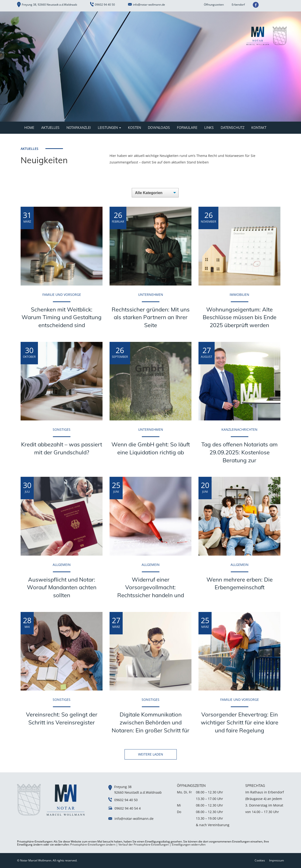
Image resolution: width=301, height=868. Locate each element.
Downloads (159, 128)
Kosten (134, 128)
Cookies (260, 860)
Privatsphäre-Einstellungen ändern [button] (93, 844)
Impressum (277, 860)
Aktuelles (50, 128)
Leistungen (109, 128)
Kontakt (259, 128)
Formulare (187, 128)
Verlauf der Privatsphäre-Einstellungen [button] (144, 844)
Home (29, 128)
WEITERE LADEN (151, 754)
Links (209, 128)
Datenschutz (233, 128)
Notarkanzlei (79, 128)
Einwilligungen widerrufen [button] (189, 844)
